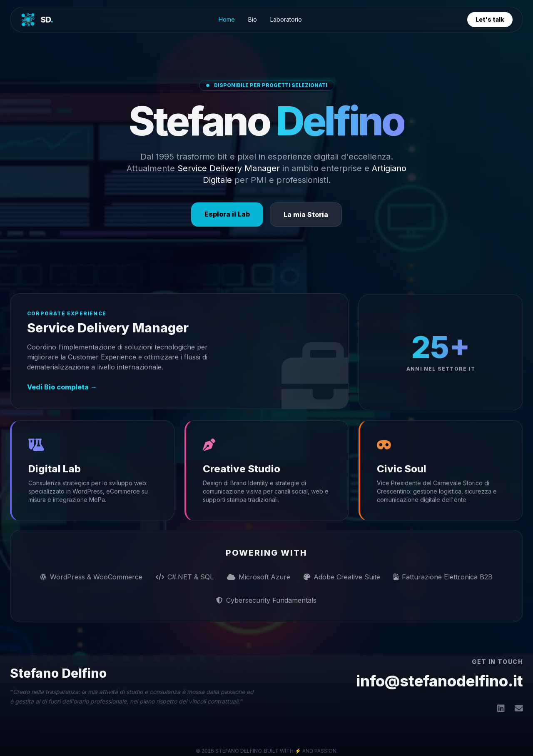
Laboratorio (286, 19)
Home (227, 19)
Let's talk (490, 19)
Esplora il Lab (227, 214)
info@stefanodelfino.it (440, 681)
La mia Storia (306, 215)
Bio (253, 19)
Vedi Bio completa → (62, 387)
